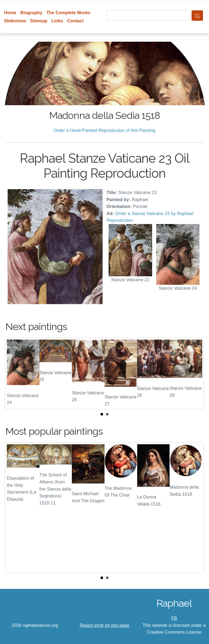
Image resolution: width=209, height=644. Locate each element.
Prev (14, 374)
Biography (31, 13)
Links (57, 21)
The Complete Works (69, 13)
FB (174, 618)
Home (10, 13)
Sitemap (39, 21)
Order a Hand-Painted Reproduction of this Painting (104, 130)
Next (195, 374)
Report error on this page (104, 625)
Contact (76, 21)
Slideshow (15, 21)
